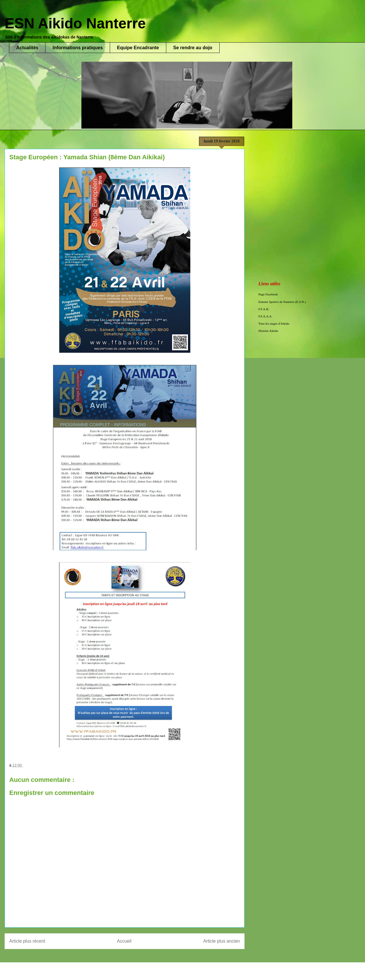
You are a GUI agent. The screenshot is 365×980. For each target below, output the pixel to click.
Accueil (124, 941)
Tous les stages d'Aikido (274, 323)
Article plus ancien (221, 941)
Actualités (27, 48)
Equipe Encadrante (138, 48)
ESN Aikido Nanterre (75, 23)
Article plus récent (27, 941)
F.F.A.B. (264, 309)
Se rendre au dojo (193, 48)
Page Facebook (268, 294)
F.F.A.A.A (265, 316)
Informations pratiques (77, 48)
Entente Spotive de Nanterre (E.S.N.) (282, 302)
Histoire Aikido (268, 331)
